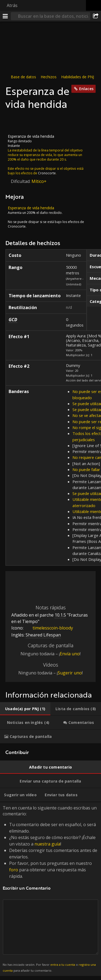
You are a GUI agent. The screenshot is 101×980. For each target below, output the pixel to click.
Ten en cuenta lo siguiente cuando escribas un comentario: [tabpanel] (50, 889)
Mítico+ (39, 181)
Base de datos (23, 77)
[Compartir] (96, 16)
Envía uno (70, 654)
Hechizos (49, 77)
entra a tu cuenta (63, 965)
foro (14, 870)
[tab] (25, 709)
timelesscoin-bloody (49, 628)
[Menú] (5, 16)
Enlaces (86, 89)
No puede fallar (86, 469)
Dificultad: (21, 181)
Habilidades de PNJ (78, 77)
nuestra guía (47, 844)
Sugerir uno (70, 673)
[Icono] (15, 122)
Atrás (12, 5)
